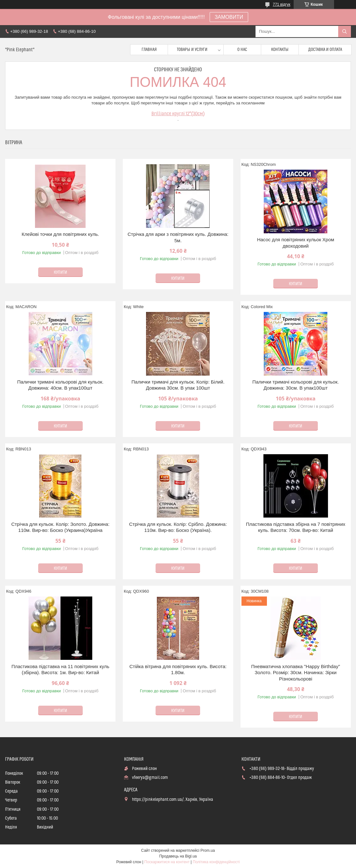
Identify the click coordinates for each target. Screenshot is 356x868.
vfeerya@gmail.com (150, 778)
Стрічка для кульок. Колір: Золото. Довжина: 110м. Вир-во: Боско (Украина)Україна (60, 527)
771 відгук (281, 4)
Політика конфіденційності (216, 862)
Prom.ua (208, 850)
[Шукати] (345, 32)
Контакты (280, 50)
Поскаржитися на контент (167, 862)
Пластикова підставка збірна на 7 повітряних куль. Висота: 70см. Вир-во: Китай (296, 527)
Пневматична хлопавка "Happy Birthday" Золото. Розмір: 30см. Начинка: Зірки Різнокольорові (296, 673)
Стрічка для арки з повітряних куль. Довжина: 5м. (178, 237)
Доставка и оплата (325, 50)
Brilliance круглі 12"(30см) (178, 114)
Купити (60, 272)
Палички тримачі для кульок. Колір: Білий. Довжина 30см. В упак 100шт (178, 385)
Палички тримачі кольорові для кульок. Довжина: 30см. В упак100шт (296, 385)
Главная (149, 50)
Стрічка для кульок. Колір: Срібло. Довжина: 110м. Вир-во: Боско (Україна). (178, 527)
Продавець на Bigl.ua (178, 856)
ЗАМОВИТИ (229, 17)
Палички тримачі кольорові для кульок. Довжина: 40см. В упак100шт (60, 385)
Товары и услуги (192, 50)
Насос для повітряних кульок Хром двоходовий (296, 243)
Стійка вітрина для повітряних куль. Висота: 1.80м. (178, 670)
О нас (242, 50)
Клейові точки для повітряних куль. (60, 234)
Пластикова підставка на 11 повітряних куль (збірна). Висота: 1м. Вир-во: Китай (60, 670)
